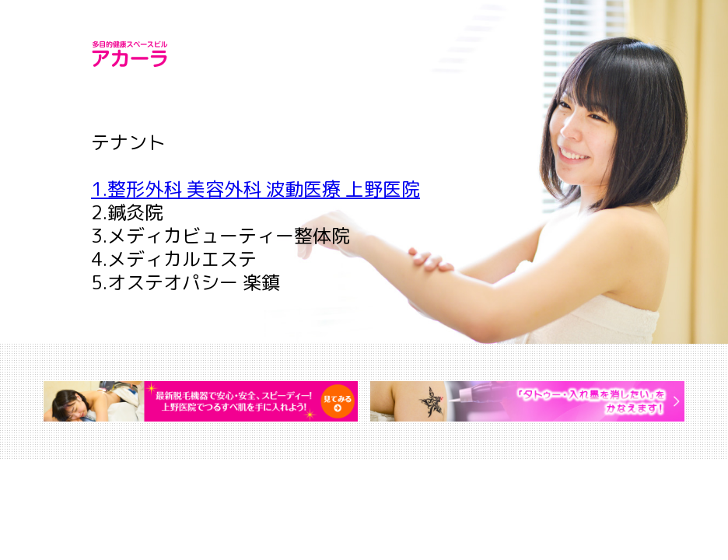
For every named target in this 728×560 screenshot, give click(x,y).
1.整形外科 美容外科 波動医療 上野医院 (255, 189)
